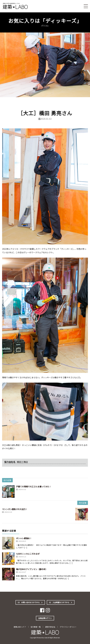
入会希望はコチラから (61, 602)
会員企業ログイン (45, 618)
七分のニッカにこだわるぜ (28, 554)
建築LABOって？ (20, 627)
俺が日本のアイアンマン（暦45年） (32, 569)
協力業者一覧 (36, 627)
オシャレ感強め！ (24, 538)
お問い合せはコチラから (30, 602)
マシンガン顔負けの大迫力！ (15, 509)
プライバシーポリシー (68, 627)
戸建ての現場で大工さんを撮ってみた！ (34, 487)
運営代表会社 (50, 627)
